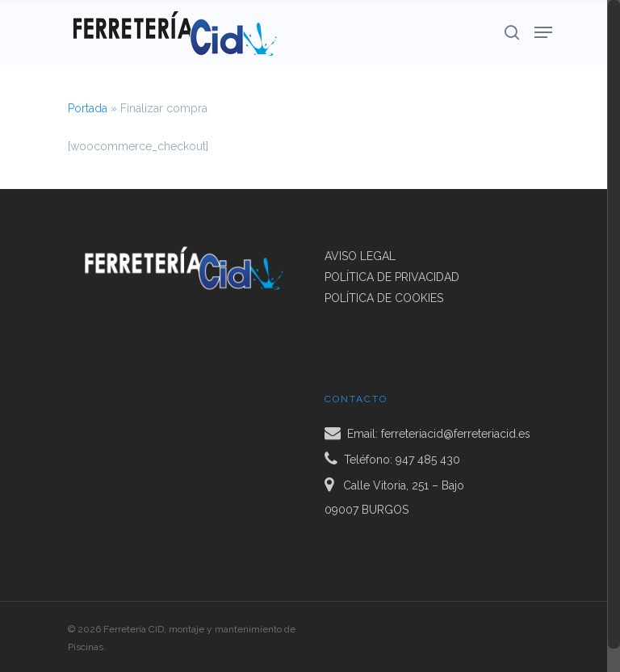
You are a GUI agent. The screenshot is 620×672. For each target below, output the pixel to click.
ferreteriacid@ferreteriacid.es (456, 434)
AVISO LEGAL (360, 256)
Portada (88, 108)
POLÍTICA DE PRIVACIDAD (392, 277)
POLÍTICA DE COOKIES (384, 298)
